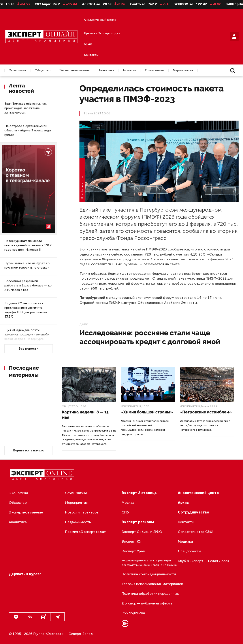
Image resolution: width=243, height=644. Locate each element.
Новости (130, 70)
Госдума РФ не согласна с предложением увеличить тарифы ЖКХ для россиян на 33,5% (26, 310)
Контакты (91, 55)
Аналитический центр (100, 20)
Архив (88, 44)
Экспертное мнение (74, 70)
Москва (128, 503)
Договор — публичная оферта (147, 603)
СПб (125, 512)
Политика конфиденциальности (149, 574)
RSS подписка (133, 613)
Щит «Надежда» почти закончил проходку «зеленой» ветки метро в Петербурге (27, 334)
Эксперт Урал (133, 551)
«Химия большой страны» (147, 412)
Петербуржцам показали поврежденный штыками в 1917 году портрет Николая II (28, 245)
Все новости (29, 349)
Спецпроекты (189, 551)
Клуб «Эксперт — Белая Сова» (204, 561)
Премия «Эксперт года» (102, 33)
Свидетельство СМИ (196, 532)
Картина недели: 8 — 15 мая (85, 415)
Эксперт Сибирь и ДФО (142, 532)
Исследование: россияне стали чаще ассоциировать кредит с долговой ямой (150, 337)
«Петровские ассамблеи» (206, 412)
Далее (84, 324)
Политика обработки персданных (150, 594)
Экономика (17, 70)
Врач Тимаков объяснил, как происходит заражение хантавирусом (25, 108)
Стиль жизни (154, 70)
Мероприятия (183, 70)
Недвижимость (78, 522)
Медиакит (186, 541)
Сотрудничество (194, 512)
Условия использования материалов (152, 584)
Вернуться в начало (29, 450)
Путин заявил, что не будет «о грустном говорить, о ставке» (27, 265)
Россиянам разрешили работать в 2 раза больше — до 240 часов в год (28, 285)
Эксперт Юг (132, 541)
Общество (43, 70)
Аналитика (106, 70)
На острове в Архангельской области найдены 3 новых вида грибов (28, 130)
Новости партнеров (82, 512)
